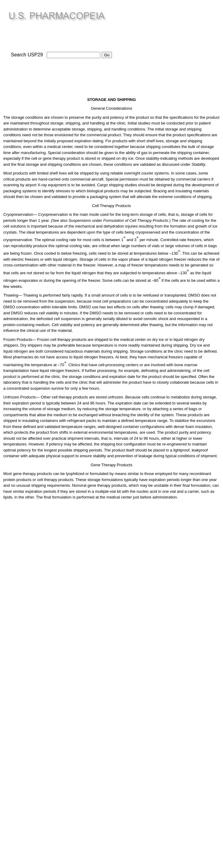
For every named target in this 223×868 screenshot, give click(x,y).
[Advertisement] (171, 46)
